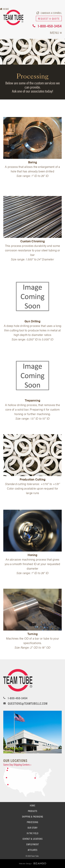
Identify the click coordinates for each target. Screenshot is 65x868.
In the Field (32, 833)
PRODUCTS (33, 811)
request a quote (49, 18)
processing (32, 822)
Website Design (25, 863)
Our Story (33, 828)
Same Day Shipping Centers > (17, 764)
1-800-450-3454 (50, 26)
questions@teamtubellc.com (28, 703)
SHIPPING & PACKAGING (33, 816)
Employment (32, 844)
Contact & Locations (33, 839)
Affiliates (33, 850)
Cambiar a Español (51, 13)
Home (32, 805)
